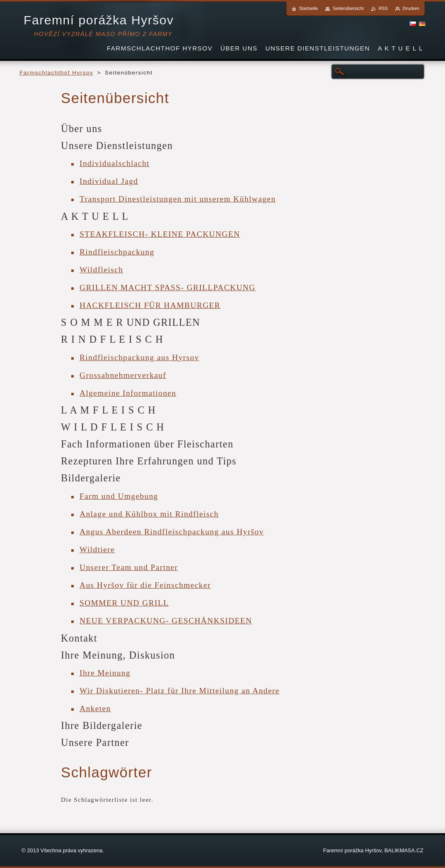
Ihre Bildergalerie (102, 725)
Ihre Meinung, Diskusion (118, 655)
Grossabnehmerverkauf (123, 375)
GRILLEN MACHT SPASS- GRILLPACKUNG (168, 287)
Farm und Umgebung (119, 496)
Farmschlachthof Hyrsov (56, 73)
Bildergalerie (91, 478)
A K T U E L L (95, 216)
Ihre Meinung (105, 673)
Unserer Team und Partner (129, 567)
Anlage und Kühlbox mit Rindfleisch (149, 514)
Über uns (82, 129)
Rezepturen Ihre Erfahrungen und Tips (149, 461)
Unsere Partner (95, 742)
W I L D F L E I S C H (113, 427)
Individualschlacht (115, 163)
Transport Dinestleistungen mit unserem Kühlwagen (178, 199)
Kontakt (79, 638)
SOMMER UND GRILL (124, 603)
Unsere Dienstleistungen (117, 145)
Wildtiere (97, 549)
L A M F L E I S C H (108, 410)
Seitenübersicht (348, 8)
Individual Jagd (109, 181)
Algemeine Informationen (128, 393)
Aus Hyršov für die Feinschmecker (145, 585)
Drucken (411, 8)
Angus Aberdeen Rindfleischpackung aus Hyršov (172, 532)
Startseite (309, 8)
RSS (383, 8)
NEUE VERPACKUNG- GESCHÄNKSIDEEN (166, 621)
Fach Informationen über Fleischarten (147, 444)
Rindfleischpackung (117, 252)
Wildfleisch (101, 270)
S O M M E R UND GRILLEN (131, 322)
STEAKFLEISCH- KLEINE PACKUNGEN (160, 234)
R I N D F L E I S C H (112, 339)
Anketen (95, 708)
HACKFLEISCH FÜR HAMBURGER (150, 305)
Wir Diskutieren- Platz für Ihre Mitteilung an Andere (180, 691)
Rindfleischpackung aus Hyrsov (139, 357)
